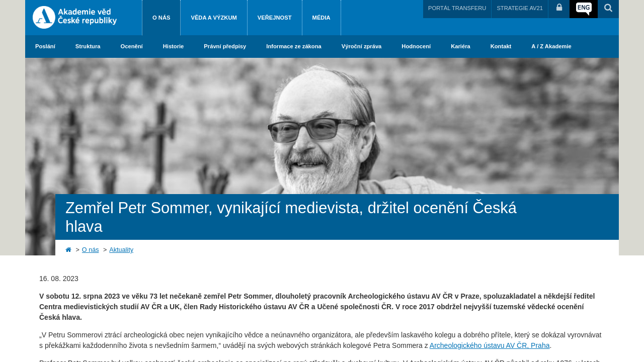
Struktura (88, 46)
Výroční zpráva (362, 46)
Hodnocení (416, 46)
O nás (161, 18)
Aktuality (121, 250)
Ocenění (132, 46)
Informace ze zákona (294, 46)
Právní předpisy (225, 46)
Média (321, 18)
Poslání (45, 46)
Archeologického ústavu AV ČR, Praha (490, 345)
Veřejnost (275, 18)
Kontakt (501, 46)
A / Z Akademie (551, 46)
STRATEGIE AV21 (520, 8)
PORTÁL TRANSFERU (457, 8)
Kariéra (461, 46)
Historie (174, 46)
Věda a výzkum (214, 18)
